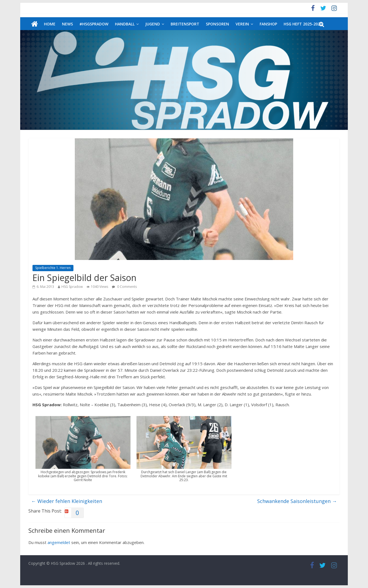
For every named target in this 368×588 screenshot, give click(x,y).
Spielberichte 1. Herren (53, 268)
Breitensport (185, 24)
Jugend (153, 24)
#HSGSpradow (94, 24)
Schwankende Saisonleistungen (297, 501)
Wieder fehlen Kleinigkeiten (67, 501)
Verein (242, 24)
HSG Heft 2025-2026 (303, 24)
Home (50, 24)
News (67, 24)
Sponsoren (217, 24)
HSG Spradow (72, 287)
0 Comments (124, 287)
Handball (125, 24)
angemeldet (59, 542)
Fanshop (268, 24)
